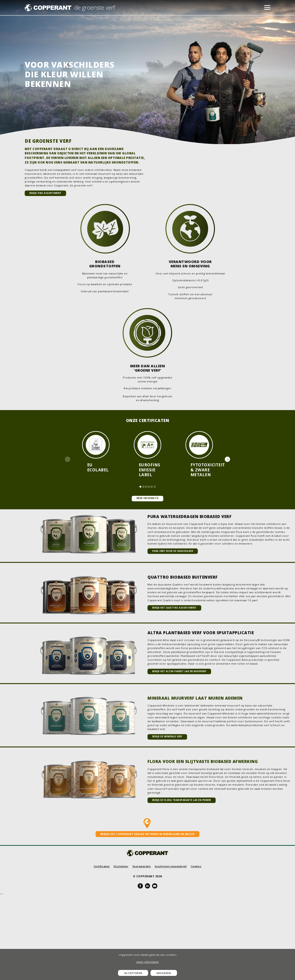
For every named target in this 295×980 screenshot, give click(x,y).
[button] (68, 459)
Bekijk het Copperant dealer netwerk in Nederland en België (147, 834)
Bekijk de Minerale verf (167, 737)
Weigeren (164, 973)
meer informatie (148, 962)
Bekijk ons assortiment (46, 193)
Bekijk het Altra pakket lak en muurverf (179, 671)
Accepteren (133, 973)
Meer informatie (148, 498)
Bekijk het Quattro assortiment (174, 608)
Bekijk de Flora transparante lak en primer (182, 800)
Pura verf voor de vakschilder (173, 551)
